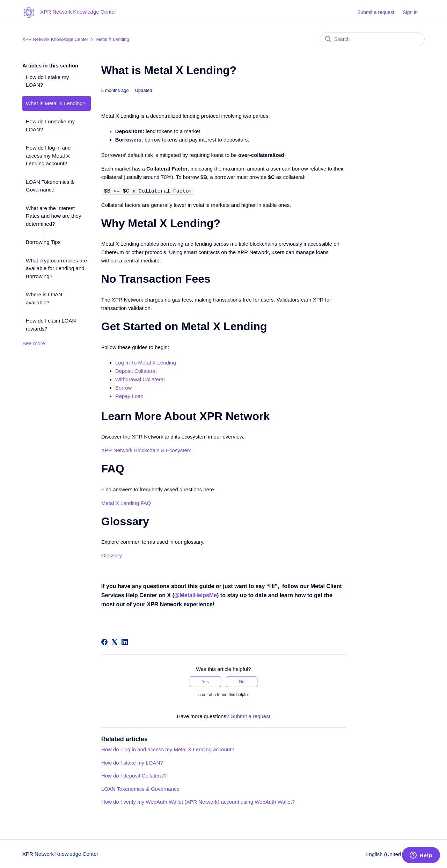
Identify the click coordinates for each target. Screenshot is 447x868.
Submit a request (376, 12)
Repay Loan (129, 396)
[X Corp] (115, 642)
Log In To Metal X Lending (146, 362)
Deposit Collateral (136, 371)
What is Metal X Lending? (56, 103)
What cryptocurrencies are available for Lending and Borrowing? (56, 268)
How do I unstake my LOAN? (50, 125)
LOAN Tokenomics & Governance (50, 186)
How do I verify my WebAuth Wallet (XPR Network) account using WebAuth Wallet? (198, 801)
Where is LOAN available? (44, 298)
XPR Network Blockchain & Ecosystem (146, 450)
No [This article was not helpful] (241, 681)
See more (34, 343)
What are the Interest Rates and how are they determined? (53, 216)
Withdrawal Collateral (140, 379)
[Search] (372, 39)
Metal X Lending (112, 39)
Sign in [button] (410, 12)
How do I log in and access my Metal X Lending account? (48, 155)
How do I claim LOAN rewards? (51, 325)
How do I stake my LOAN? (47, 81)
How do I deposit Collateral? (134, 775)
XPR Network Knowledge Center (55, 39)
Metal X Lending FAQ (126, 503)
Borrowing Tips (43, 242)
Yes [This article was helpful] (205, 681)
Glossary (112, 555)
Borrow (124, 387)
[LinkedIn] (125, 642)
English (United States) (395, 854)
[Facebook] (104, 642)
